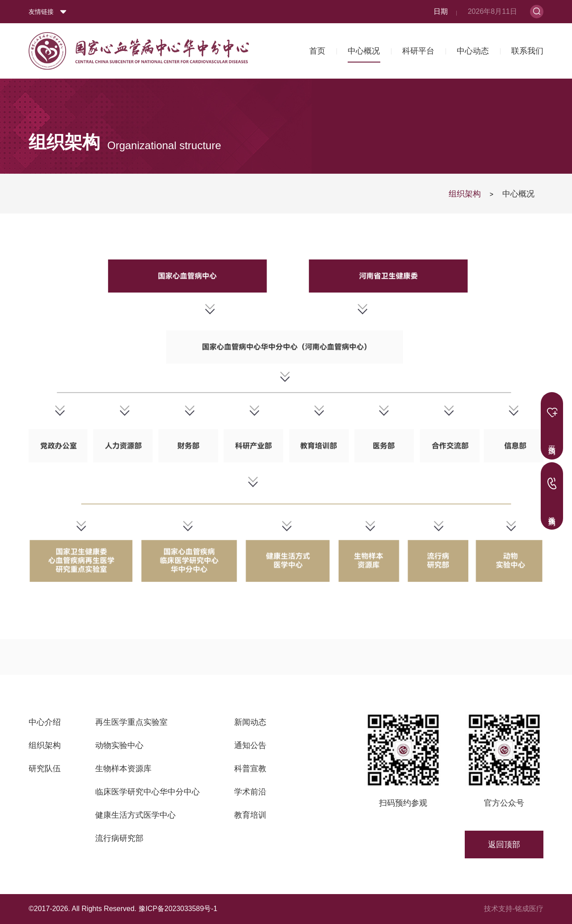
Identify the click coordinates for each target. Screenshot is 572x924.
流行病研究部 (119, 838)
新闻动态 (250, 722)
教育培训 (250, 815)
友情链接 (41, 10)
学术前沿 (250, 792)
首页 (317, 49)
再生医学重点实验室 (131, 722)
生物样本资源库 (123, 769)
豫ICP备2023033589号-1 (178, 909)
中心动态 (473, 49)
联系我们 (527, 49)
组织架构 (465, 194)
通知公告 (250, 745)
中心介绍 (45, 722)
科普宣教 (250, 769)
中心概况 (364, 49)
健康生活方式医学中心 (135, 815)
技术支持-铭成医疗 (514, 909)
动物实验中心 (119, 745)
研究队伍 (45, 769)
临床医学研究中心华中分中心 (147, 792)
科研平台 (418, 49)
